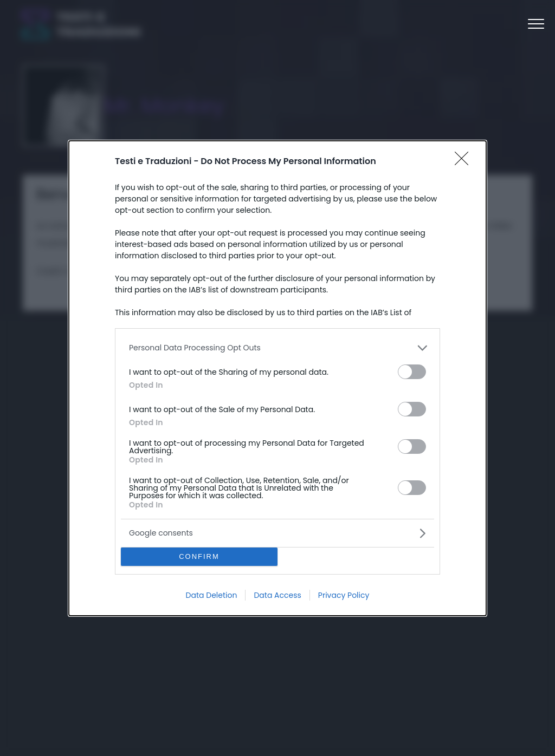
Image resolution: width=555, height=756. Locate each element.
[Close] (465, 162)
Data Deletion (212, 595)
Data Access (277, 595)
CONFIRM (199, 556)
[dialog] (277, 378)
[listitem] (277, 348)
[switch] (412, 372)
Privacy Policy (344, 595)
